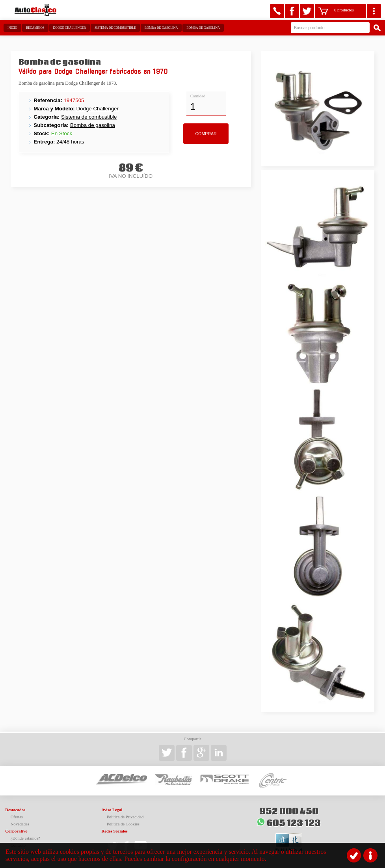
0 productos (344, 10)
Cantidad (198, 96)
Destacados (15, 810)
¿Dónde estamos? (25, 838)
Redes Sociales (115, 831)
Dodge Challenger (70, 28)
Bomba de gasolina (161, 28)
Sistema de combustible (115, 28)
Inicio (12, 28)
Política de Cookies (123, 824)
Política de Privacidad (125, 817)
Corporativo (16, 831)
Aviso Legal (112, 810)
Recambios (35, 28)
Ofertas (17, 817)
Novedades (20, 824)
